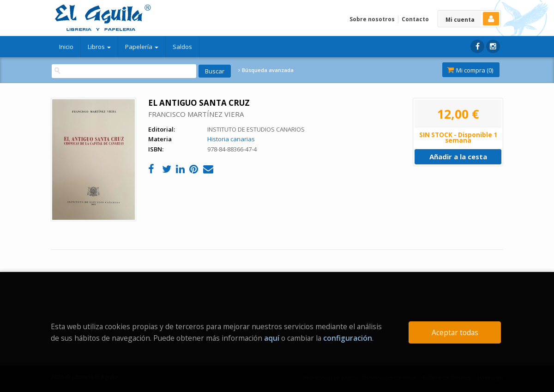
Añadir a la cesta (458, 157)
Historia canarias (231, 139)
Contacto (415, 19)
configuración (348, 338)
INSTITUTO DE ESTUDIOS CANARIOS (256, 129)
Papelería (142, 47)
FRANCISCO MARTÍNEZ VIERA (196, 114)
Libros (99, 47)
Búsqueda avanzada (266, 70)
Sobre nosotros (372, 19)
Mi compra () (470, 70)
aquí (272, 338)
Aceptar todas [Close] (455, 332)
